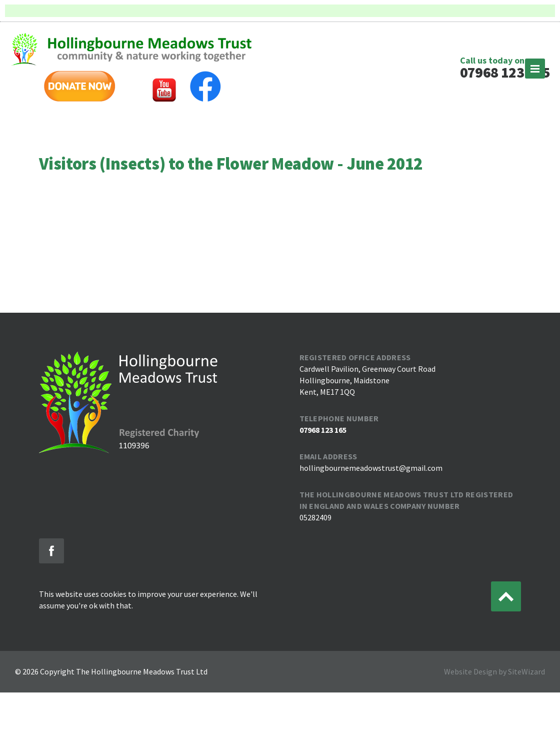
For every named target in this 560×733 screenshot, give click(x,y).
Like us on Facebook (51, 551)
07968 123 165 (505, 72)
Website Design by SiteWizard (494, 671)
